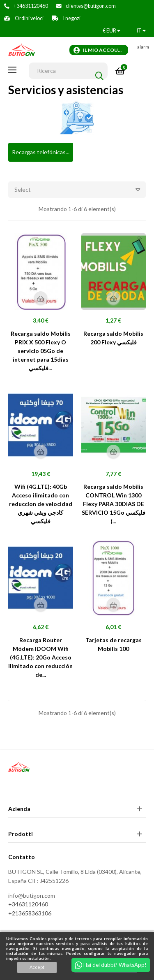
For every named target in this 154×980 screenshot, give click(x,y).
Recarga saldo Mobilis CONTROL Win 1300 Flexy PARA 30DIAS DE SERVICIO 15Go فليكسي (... (114, 504)
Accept (37, 967)
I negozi (71, 18)
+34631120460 (31, 6)
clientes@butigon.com (91, 6)
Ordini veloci (29, 18)
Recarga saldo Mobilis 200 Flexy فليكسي (113, 338)
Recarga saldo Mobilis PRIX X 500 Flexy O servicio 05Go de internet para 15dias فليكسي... (41, 351)
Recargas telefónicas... (41, 152)
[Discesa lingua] (141, 31)
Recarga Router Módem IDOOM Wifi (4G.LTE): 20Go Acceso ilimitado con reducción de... (40, 657)
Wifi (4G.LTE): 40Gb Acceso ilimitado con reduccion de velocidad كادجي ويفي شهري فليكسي (41, 504)
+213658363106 (30, 913)
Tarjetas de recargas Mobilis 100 (114, 644)
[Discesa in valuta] (111, 31)
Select (80, 190)
